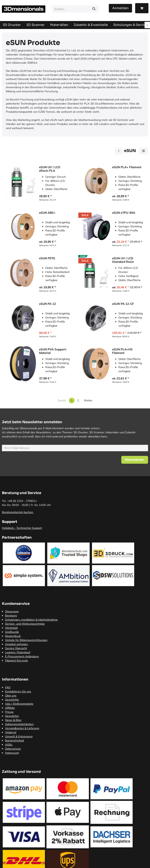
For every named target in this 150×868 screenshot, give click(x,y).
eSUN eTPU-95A (124, 213)
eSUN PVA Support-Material (53, 351)
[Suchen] (94, 9)
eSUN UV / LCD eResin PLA (50, 169)
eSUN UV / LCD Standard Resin (123, 260)
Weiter (88, 400)
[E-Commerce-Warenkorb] (142, 8)
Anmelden (120, 8)
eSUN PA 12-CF (123, 304)
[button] (135, 460)
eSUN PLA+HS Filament (122, 351)
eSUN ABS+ (47, 213)
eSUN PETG (47, 258)
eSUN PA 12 (47, 304)
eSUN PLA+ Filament (127, 167)
